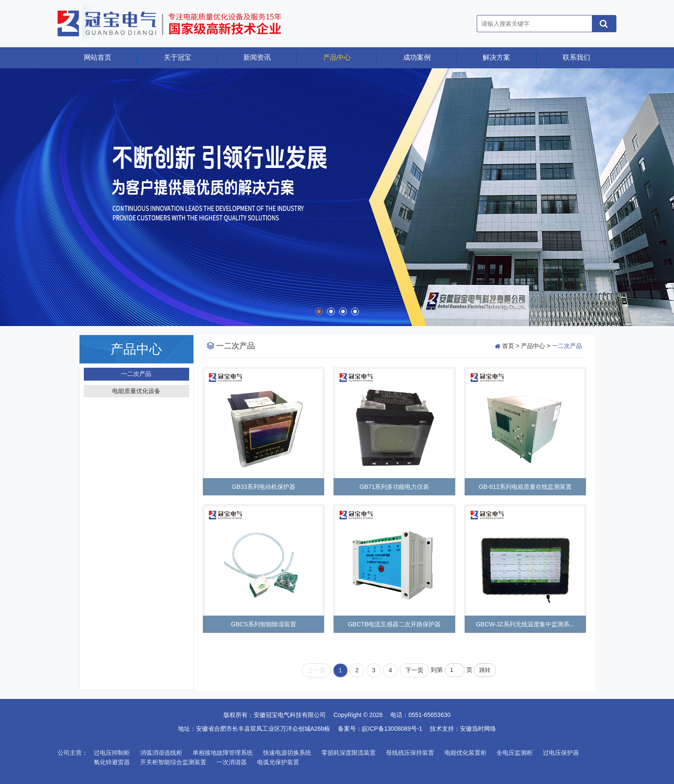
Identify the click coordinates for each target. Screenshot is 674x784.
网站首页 (98, 57)
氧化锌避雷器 (112, 762)
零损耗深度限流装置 (349, 753)
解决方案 (496, 57)
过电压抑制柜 (112, 753)
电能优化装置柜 (466, 753)
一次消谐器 (232, 762)
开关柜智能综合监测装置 (173, 762)
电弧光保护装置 (278, 762)
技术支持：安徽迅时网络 (463, 729)
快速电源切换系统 (287, 753)
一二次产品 (136, 374)
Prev (16, 197)
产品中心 (337, 57)
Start (4, 315)
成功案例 (417, 57)
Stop (11, 315)
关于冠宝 (178, 57)
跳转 (485, 670)
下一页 (414, 670)
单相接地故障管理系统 (223, 753)
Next (658, 197)
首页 (508, 346)
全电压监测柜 (515, 753)
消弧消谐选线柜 (161, 753)
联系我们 (576, 57)
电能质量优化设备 (136, 391)
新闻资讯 (257, 57)
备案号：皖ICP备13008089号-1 (383, 729)
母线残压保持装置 (410, 753)
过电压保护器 (561, 753)
